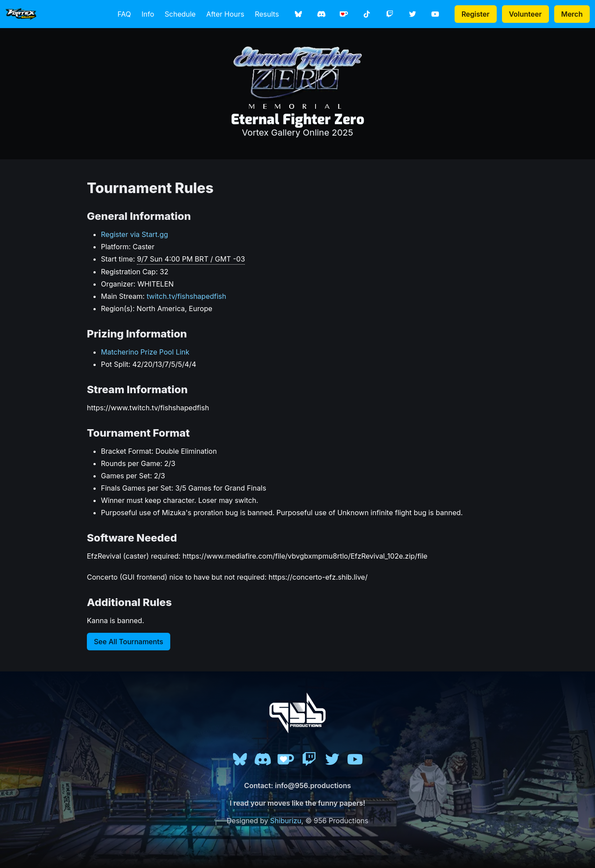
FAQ (124, 14)
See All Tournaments (129, 642)
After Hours (225, 14)
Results (267, 14)
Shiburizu (286, 821)
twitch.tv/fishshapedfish (186, 296)
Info (148, 14)
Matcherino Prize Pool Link (145, 352)
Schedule (180, 14)
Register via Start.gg (134, 234)
